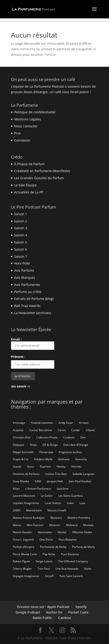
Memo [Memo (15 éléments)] (17, 525)
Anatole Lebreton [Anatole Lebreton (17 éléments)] (42, 423)
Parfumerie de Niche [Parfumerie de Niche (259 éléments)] (53, 547)
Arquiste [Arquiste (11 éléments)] (18, 430)
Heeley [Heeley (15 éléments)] (61, 467)
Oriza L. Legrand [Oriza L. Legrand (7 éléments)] (23, 539)
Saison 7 (21, 256)
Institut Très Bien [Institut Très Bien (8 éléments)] (56, 474)
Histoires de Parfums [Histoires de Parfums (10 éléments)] (26, 474)
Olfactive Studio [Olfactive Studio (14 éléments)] (82, 532)
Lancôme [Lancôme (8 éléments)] (63, 489)
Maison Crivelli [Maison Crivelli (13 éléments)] (57, 510)
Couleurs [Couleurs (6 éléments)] (69, 437)
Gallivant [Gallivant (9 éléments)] (64, 459)
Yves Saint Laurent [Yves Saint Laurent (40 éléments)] (71, 576)
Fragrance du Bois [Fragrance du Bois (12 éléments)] (70, 452)
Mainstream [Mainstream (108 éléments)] (34, 510)
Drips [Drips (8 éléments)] (33, 445)
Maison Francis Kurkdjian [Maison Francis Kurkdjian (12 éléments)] (29, 518)
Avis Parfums (24, 270)
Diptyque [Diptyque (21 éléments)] (19, 445)
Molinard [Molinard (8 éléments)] (72, 525)
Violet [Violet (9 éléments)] (88, 569)
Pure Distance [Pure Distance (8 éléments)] (70, 554)
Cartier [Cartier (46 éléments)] (76, 430)
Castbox (65, 618)
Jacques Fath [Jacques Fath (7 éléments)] (55, 481)
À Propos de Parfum (29, 164)
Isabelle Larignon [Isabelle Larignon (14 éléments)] (83, 474)
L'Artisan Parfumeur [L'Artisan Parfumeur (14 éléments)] (38, 489)
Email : (33, 343)
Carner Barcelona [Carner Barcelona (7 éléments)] (41, 430)
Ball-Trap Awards (27, 306)
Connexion (22, 140)
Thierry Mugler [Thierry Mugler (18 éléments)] (22, 569)
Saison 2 (21, 221)
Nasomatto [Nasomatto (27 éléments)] (45, 532)
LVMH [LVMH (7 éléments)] (17, 510)
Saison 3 (21, 228)
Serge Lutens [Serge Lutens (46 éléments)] (44, 561)
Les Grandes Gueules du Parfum (39, 178)
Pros (18, 133)
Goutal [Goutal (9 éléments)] (17, 467)
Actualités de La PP (29, 192)
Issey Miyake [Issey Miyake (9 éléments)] (21, 481)
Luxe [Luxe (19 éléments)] (82, 503)
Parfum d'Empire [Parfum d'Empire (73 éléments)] (24, 547)
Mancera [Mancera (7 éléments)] (56, 518)
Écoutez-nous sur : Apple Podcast (43, 607)
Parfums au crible (28, 292)
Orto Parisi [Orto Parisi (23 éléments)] (46, 539)
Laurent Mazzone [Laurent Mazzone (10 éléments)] (24, 496)
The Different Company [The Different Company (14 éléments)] (73, 561)
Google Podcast (28, 612)
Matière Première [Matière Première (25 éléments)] (79, 518)
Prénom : (18, 357)
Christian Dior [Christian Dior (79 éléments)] (22, 437)
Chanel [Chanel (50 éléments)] (90, 430)
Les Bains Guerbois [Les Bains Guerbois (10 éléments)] (71, 496)
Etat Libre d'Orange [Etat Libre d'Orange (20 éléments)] (76, 445)
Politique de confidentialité (35, 112)
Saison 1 (21, 214)
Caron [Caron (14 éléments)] (62, 430)
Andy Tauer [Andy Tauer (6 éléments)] (66, 423)
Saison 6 (21, 249)
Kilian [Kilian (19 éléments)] (16, 489)
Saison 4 (21, 235)
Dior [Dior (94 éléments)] (83, 437)
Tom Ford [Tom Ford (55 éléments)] (44, 569)
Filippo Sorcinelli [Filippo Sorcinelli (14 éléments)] (23, 452)
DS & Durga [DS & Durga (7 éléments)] (50, 445)
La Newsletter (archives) (33, 313)
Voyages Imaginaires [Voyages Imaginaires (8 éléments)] (26, 576)
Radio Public (42, 618)
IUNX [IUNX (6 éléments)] (38, 481)
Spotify (81, 607)
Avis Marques (25, 277)
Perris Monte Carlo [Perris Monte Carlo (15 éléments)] (25, 554)
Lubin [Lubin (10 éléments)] (70, 503)
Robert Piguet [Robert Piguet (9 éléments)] (21, 561)
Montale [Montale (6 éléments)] (88, 525)
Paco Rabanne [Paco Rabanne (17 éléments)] (68, 539)
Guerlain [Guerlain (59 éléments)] (45, 467)
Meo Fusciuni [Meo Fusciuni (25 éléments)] (35, 525)
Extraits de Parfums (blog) (34, 299)
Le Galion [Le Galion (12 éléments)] (47, 496)
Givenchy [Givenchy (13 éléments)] (81, 459)
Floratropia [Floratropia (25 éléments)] (46, 452)
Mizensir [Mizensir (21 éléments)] (55, 525)
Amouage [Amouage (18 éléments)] (19, 423)
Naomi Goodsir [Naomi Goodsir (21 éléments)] (22, 532)
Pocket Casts (78, 612)
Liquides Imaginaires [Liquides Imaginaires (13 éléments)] (26, 503)
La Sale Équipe (25, 185)
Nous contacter (26, 126)
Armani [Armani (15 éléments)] (84, 423)
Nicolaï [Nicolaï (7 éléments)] (62, 532)
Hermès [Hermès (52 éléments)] (76, 467)
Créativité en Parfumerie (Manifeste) (42, 171)
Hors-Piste (22, 263)
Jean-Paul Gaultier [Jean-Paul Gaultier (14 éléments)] (80, 481)
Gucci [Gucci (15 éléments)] (31, 467)
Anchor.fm (54, 612)
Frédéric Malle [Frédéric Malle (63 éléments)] (43, 459)
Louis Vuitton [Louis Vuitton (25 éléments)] (53, 503)
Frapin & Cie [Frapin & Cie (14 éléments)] (21, 459)
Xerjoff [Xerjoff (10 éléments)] (49, 576)
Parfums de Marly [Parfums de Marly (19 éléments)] (83, 547)
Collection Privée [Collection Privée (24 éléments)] (47, 437)
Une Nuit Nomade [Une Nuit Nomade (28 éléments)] (67, 569)
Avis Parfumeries (27, 285)
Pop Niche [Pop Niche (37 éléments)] (49, 554)
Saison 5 (21, 242)
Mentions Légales (28, 119)
